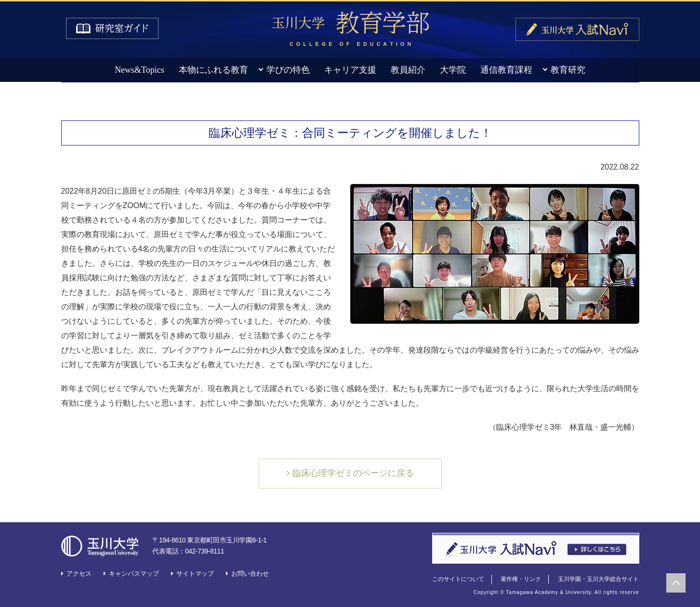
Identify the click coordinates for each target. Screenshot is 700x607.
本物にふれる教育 (213, 70)
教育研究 (568, 70)
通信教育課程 (506, 70)
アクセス (79, 574)
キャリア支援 (350, 70)
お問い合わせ (250, 574)
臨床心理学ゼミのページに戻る (353, 473)
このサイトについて (458, 579)
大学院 (453, 70)
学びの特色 (288, 70)
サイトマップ (195, 574)
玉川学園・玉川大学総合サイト (598, 579)
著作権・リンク (521, 579)
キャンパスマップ (134, 574)
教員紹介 (408, 70)
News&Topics (139, 70)
